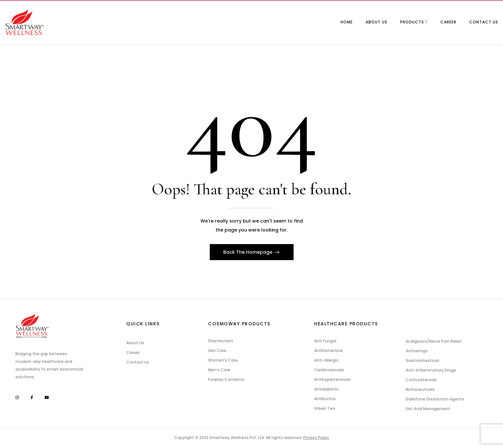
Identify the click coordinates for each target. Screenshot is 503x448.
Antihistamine (328, 351)
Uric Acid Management (428, 409)
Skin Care (217, 351)
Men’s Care (219, 370)
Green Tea (325, 408)
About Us (135, 343)
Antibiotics (325, 399)
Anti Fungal (325, 341)
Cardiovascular (329, 370)
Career (133, 352)
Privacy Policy (316, 438)
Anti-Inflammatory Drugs (431, 370)
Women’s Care (223, 360)
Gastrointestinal (422, 360)
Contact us (138, 362)
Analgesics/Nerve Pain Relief (434, 341)
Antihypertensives (332, 379)
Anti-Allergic (326, 360)
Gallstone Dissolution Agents (435, 399)
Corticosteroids (421, 380)
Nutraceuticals (420, 389)
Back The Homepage (248, 252)
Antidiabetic (326, 389)
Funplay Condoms (226, 379)
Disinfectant (221, 341)
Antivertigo (417, 351)
